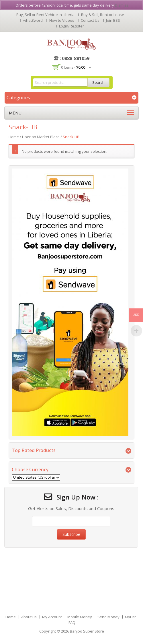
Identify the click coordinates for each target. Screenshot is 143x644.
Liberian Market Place (41, 137)
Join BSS (113, 20)
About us (29, 617)
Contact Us (90, 20)
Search (98, 82)
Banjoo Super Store (87, 631)
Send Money (108, 617)
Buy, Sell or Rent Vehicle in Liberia (45, 15)
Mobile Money (80, 617)
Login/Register (71, 26)
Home (14, 137)
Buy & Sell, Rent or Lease (103, 15)
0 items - (73, 67)
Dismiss (122, 5)
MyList (130, 617)
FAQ (72, 623)
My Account (52, 617)
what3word (33, 20)
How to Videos (62, 20)
